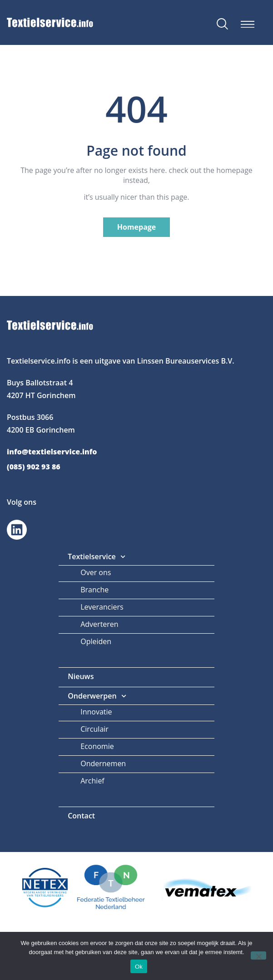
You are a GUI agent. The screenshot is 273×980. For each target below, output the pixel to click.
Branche (94, 590)
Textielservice (97, 557)
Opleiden (96, 641)
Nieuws (81, 676)
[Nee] (258, 955)
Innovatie (96, 712)
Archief (92, 781)
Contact (81, 816)
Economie (97, 746)
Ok (139, 967)
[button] (247, 24)
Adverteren (99, 624)
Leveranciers (102, 607)
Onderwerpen (97, 696)
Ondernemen (103, 763)
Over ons (96, 572)
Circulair (94, 729)
